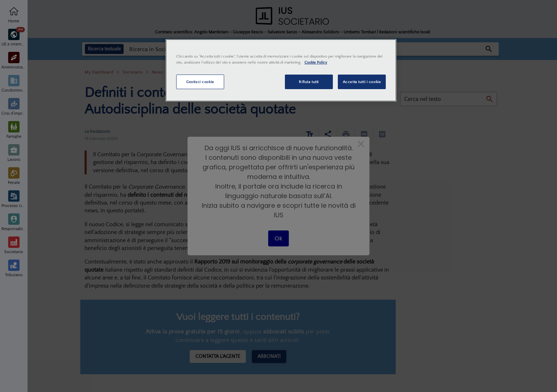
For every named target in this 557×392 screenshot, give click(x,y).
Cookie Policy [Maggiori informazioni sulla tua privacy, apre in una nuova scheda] (316, 62)
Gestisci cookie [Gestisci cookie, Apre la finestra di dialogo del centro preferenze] (200, 82)
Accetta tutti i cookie (362, 82)
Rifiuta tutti (309, 82)
